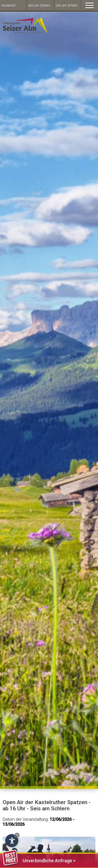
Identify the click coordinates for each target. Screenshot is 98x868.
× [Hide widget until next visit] (17, 835)
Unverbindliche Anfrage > (39, 860)
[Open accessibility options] (12, 841)
